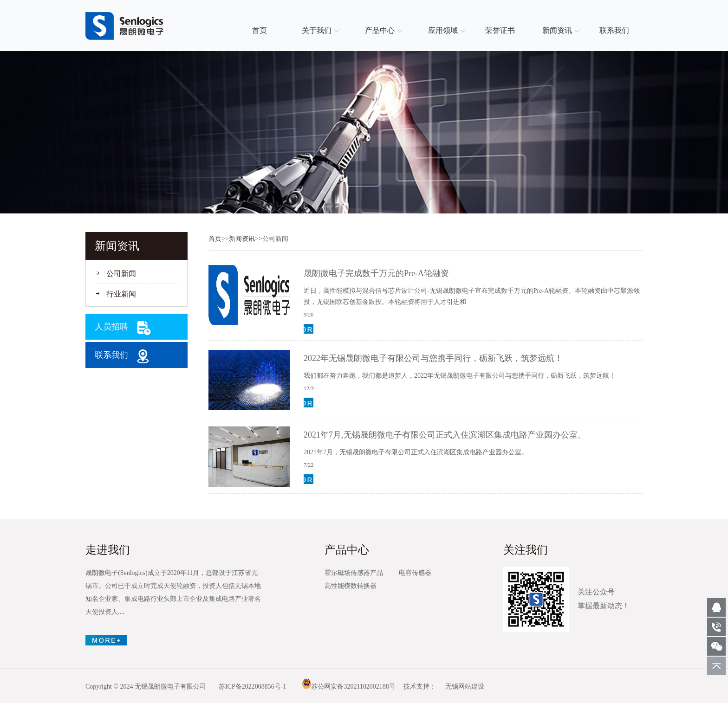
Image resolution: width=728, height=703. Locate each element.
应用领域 (443, 30)
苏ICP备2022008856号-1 (252, 687)
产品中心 (380, 30)
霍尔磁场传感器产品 (354, 573)
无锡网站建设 (465, 687)
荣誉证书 (500, 30)
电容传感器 (415, 573)
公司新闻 (121, 274)
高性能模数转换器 (351, 586)
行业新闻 (121, 294)
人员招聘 (111, 327)
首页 (260, 30)
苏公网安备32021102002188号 (348, 687)
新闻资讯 (557, 30)
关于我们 (317, 30)
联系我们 (614, 30)
